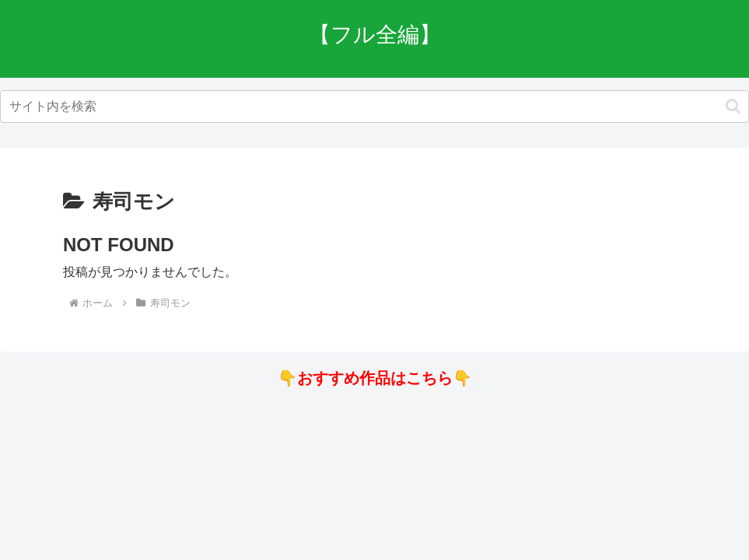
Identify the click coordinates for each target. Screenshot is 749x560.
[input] (374, 107)
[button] (733, 106)
